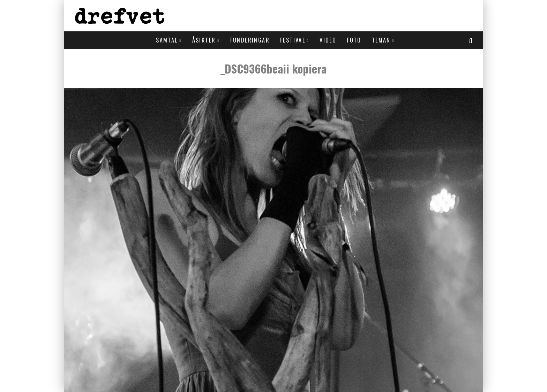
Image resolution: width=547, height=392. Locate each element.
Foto (354, 40)
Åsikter (204, 40)
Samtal (167, 40)
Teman (381, 40)
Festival (293, 40)
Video (328, 40)
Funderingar (250, 40)
